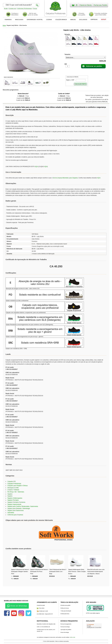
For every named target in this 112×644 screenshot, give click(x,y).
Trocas (35, 8)
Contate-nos (12, 8)
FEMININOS (8, 20)
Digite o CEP (70, 80)
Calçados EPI (12, 481)
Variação (67, 34)
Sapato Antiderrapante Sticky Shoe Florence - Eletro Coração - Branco (77, 572)
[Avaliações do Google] (94, 626)
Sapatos (10, 494)
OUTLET (104, 19)
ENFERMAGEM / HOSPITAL (35, 20)
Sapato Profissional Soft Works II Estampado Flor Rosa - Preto (39, 572)
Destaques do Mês (13, 488)
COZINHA (49, 20)
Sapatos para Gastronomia (15, 511)
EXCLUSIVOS (83, 20)
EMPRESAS (94, 19)
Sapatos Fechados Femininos (16, 502)
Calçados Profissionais (14, 484)
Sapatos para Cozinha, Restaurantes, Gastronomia (23, 506)
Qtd (66, 64)
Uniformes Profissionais (25, 8)
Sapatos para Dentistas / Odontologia (19, 508)
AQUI (36, 167)
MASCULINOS (19, 20)
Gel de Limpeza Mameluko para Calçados (65, 178)
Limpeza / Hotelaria (13, 490)
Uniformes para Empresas (15, 515)
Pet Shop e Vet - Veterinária (16, 492)
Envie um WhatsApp (17, 606)
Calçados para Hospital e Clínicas (18, 486)
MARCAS (73, 20)
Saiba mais (72, 637)
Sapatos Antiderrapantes (15, 498)
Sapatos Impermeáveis (14, 504)
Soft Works (11, 513)
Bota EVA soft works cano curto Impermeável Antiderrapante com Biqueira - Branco (96, 572)
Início (4, 25)
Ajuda (6, 8)
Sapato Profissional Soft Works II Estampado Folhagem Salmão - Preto (20, 572)
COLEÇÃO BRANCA (61, 20)
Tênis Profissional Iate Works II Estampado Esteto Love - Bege (58, 572)
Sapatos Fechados (13, 500)
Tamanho (67, 54)
